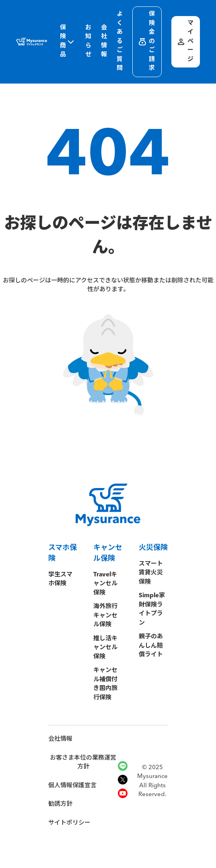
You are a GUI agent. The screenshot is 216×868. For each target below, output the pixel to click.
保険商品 (68, 42)
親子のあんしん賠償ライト (151, 646)
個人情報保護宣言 (72, 786)
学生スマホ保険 (60, 580)
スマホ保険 (63, 553)
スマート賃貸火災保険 (151, 573)
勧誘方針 (60, 804)
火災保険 (153, 548)
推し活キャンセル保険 (105, 648)
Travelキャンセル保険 (105, 584)
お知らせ (88, 42)
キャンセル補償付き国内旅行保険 (105, 684)
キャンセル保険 (108, 553)
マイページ (185, 42)
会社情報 (104, 42)
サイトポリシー (69, 823)
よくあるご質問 (120, 41)
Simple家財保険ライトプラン (152, 610)
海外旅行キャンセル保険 (105, 616)
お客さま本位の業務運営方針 (83, 763)
